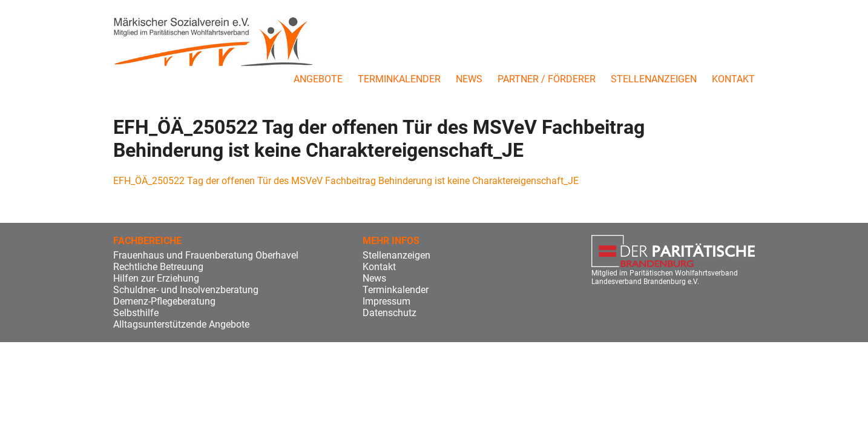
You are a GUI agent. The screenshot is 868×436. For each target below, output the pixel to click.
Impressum (386, 301)
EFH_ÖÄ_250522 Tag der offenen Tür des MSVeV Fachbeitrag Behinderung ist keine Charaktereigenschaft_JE (346, 181)
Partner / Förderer (547, 79)
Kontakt (733, 79)
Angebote (318, 79)
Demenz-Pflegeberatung (164, 301)
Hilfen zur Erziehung (156, 278)
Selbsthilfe (136, 313)
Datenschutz (390, 313)
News (469, 79)
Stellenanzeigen (654, 79)
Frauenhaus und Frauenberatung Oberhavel (206, 255)
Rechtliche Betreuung (158, 267)
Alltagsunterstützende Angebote (181, 324)
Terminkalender (399, 79)
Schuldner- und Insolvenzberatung (186, 290)
